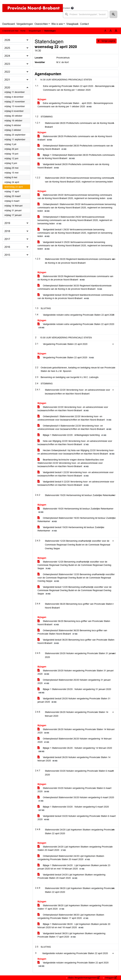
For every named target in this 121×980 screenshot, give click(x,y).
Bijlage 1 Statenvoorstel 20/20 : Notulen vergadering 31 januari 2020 (74, 691)
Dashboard (9, 24)
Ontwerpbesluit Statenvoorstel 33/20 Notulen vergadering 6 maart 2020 (76, 799)
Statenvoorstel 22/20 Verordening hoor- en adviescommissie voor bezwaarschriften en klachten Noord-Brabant (73, 409)
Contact (84, 24)
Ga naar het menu (1, 2)
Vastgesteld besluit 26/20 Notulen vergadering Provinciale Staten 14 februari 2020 (74, 759)
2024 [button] (7, 56)
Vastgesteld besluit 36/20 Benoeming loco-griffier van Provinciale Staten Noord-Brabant (76, 641)
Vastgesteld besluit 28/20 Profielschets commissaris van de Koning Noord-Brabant (73, 166)
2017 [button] (7, 239)
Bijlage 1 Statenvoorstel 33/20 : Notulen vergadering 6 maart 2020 (73, 808)
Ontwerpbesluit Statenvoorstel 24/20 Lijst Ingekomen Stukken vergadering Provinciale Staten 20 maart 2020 (71, 858)
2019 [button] (7, 223)
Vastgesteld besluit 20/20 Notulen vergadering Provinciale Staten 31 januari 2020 (74, 700)
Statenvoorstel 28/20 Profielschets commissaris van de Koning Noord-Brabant (75, 138)
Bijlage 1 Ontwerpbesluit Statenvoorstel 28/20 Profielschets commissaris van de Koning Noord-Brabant (76, 157)
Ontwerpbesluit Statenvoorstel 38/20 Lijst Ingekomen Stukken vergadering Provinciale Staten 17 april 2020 (71, 916)
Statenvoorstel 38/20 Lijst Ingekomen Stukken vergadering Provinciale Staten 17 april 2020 (75, 907)
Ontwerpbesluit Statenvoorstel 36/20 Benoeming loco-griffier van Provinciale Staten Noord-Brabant (72, 632)
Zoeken (67, 8)
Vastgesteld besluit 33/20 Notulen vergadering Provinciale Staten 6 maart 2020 (77, 818)
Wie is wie (57, 24)
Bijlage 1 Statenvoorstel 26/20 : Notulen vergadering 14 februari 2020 (75, 750)
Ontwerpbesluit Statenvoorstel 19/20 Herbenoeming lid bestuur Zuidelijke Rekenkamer (77, 520)
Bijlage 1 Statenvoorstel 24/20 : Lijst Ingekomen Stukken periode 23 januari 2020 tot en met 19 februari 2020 (74, 867)
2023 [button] (7, 64)
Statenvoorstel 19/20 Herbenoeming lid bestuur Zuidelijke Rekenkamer (75, 510)
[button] (113, 14)
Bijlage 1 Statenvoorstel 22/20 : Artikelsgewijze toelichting (72, 435)
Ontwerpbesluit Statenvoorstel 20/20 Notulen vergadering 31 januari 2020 (74, 682)
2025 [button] (7, 48)
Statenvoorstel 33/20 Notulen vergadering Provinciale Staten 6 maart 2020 (74, 790)
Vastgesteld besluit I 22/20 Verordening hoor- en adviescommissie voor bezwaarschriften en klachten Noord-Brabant (76, 474)
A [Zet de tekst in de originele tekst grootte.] (105, 31)
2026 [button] (7, 40)
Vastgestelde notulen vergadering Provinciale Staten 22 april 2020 (73, 964)
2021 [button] (7, 80)
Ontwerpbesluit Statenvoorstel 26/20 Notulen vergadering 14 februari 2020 (75, 740)
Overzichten (41, 24)
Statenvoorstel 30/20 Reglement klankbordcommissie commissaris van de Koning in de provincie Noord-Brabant (75, 278)
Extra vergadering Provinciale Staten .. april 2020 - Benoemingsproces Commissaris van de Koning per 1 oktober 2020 (75, 105)
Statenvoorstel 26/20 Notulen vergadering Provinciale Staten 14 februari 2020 (76, 731)
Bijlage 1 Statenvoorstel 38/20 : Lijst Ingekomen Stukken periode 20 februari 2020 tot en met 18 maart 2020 (74, 926)
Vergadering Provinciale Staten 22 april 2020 (66, 358)
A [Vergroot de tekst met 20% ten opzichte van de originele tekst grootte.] (111, 31)
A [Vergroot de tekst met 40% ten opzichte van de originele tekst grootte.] (116, 31)
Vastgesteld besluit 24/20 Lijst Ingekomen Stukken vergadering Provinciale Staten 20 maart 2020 (71, 876)
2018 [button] (7, 231)
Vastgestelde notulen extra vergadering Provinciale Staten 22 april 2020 (76, 326)
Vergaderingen (25, 24)
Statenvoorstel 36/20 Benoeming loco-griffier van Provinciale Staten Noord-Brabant (74, 623)
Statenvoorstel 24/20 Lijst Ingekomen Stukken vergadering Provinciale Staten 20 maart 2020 (75, 848)
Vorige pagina (106, 41)
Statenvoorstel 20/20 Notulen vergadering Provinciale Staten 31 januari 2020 (76, 672)
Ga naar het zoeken (0, 2)
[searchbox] (86, 14)
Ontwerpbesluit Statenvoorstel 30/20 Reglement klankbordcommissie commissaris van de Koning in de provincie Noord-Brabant (75, 287)
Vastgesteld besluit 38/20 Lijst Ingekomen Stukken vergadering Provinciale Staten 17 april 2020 (71, 935)
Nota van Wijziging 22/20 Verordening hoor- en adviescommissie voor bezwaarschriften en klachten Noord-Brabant (75, 443)
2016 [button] (7, 247)
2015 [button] (7, 255)
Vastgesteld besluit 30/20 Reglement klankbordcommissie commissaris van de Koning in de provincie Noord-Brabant (75, 297)
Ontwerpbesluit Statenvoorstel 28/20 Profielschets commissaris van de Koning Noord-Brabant (75, 147)
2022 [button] (7, 72)
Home (23, 31)
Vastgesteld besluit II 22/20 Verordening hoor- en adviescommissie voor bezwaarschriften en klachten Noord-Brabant (76, 483)
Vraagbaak (72, 24)
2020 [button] (7, 88)
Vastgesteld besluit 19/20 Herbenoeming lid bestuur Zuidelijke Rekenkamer (71, 529)
